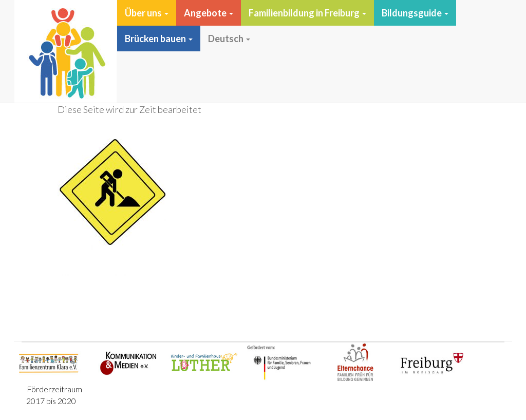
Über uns (147, 13)
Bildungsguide (415, 13)
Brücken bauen (159, 39)
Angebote (209, 13)
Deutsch (229, 39)
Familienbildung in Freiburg (307, 13)
